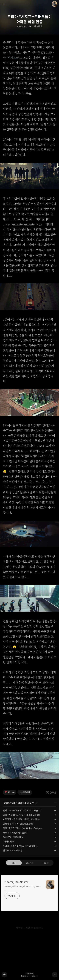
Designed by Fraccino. (30, 976)
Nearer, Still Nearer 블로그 (4, 975)
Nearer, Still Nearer (16, 882)
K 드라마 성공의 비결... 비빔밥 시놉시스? (21, 819)
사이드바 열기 (4, 4)
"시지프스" (13, 58)
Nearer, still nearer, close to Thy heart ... (23, 888)
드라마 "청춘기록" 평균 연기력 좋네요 (20, 846)
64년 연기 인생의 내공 (13, 837)
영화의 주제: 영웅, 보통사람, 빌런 (18, 824)
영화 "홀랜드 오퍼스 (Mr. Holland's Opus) (23, 828)
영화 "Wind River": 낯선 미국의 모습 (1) (21, 815)
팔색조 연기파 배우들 (13, 850)
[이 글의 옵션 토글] (14, 792)
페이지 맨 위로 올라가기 (55, 975)
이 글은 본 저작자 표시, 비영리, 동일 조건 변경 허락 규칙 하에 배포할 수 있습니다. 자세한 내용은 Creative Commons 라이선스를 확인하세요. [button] (51, 792)
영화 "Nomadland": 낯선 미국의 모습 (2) (22, 810)
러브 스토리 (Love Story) (15, 833)
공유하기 (29, 863)
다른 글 (45, 863)
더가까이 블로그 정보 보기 (55, 4)
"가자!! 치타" (9, 842)
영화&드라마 (38, 26)
